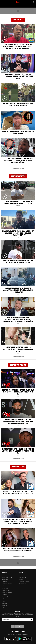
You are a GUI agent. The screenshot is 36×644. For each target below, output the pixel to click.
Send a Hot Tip (22, 577)
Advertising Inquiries (24, 582)
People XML (5, 603)
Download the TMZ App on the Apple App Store (11, 639)
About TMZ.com (6, 575)
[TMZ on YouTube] (19, 627)
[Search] (34, 2)
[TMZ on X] (16, 627)
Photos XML (5, 605)
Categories (4, 595)
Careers (21, 579)
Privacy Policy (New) (7, 577)
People (3, 601)
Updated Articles (6, 590)
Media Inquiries (23, 584)
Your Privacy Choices (7, 584)
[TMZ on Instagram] (23, 627)
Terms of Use (5, 579)
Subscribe (32, 619)
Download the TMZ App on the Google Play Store (25, 639)
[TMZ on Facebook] (13, 627)
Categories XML (6, 597)
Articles (4, 586)
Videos (3, 608)
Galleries (4, 599)
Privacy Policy (25, 615)
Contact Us (22, 575)
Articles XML (5, 588)
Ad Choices (5, 582)
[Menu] (2, 2)
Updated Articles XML (7, 592)
